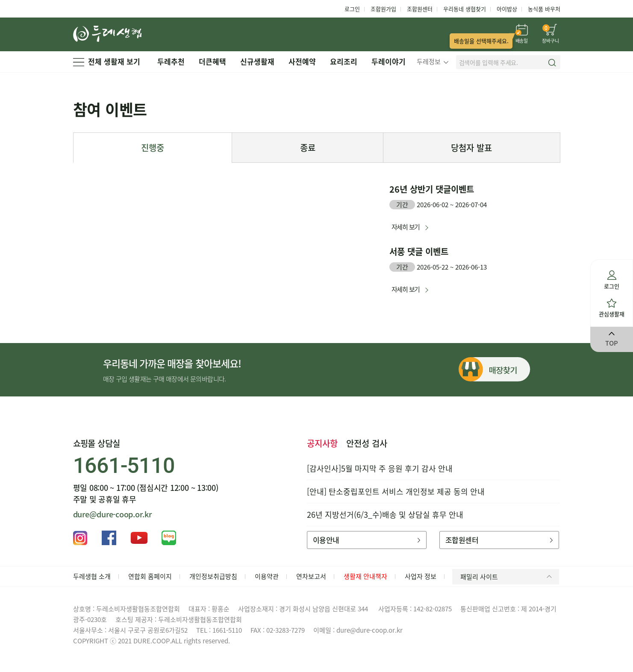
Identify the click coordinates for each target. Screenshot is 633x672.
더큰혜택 (212, 61)
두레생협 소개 (92, 576)
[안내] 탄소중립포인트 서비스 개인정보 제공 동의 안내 (396, 492)
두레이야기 (389, 61)
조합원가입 (383, 9)
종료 (308, 148)
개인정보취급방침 (213, 576)
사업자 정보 (421, 576)
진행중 (153, 148)
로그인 (352, 9)
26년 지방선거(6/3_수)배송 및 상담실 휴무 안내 (385, 515)
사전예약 (302, 61)
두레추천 (171, 61)
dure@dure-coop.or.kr (112, 514)
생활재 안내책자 (365, 576)
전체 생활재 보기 (107, 61)
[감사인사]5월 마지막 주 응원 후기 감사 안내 (380, 468)
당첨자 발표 (471, 148)
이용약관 (267, 576)
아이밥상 (507, 9)
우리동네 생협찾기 (465, 9)
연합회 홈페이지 (150, 576)
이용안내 (367, 540)
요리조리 (344, 61)
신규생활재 (257, 61)
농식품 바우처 (544, 9)
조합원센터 (420, 9)
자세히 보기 (406, 227)
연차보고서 (311, 576)
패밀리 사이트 (508, 577)
